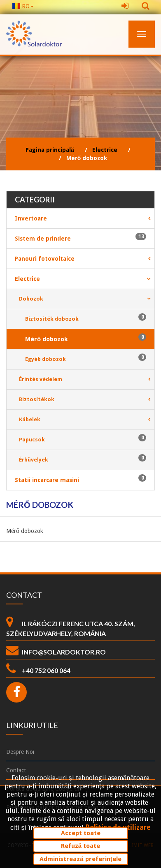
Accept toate (81, 833)
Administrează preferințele (80, 859)
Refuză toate (80, 846)
